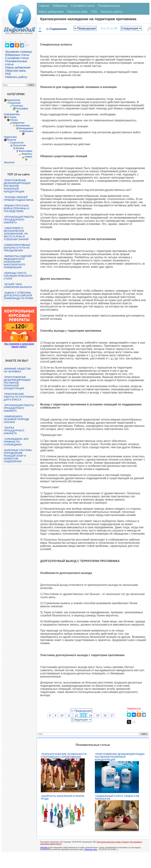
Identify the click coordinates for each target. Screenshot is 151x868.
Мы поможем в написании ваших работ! (19, 345)
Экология (9, 162)
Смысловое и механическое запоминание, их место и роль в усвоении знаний (16, 234)
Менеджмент (26, 128)
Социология (17, 143)
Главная (44, 6)
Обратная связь (16, 71)
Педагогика (10, 137)
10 (62, 716)
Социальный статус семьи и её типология (117, 797)
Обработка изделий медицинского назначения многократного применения (18, 262)
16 (105, 716)
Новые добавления (18, 68)
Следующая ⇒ (131, 28)
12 (76, 716)
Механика (27, 131)
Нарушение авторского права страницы (113, 842)
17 (112, 716)
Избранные (60, 6)
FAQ (8, 74)
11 (69, 716)
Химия (29, 157)
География (22, 108)
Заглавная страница (19, 52)
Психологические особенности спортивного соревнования (64, 755)
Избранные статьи (17, 55)
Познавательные (109, 6)
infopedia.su (45, 848)
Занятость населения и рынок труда (63, 797)
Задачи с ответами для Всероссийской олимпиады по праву (19, 295)
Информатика (12, 114)
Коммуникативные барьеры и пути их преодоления (17, 248)
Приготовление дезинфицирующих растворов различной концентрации (17, 186)
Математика (23, 126)
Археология (14, 100)
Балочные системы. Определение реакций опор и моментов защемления (18, 456)
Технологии (19, 145)
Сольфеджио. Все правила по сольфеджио (16, 442)
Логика (14, 120)
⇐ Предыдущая (85, 28)
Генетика (18, 106)
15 (98, 716)
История (12, 117)
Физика (20, 148)
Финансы (27, 154)
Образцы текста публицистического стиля (18, 276)
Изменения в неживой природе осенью (17, 419)
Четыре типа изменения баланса (18, 286)
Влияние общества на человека (17, 370)
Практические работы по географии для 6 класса (19, 397)
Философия (26, 151)
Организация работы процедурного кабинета (19, 220)
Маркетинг (19, 123)
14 (91, 716)
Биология (15, 103)
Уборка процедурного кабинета (14, 430)
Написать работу (16, 77)
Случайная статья (17, 58)
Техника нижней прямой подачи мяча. (19, 199)
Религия (12, 140)
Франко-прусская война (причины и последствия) (16, 208)
